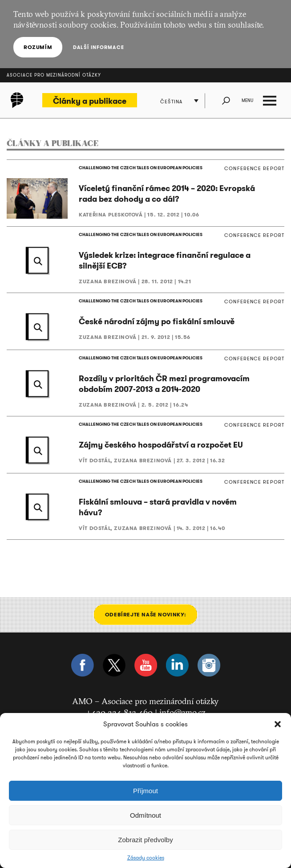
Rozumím (38, 47)
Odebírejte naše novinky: (145, 614)
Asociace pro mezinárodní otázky (54, 75)
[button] (278, 724)
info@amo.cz (182, 712)
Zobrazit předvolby (145, 840)
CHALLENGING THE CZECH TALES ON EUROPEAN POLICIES (141, 168)
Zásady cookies (146, 858)
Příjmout (145, 791)
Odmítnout (145, 815)
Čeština (171, 102)
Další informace (99, 47)
